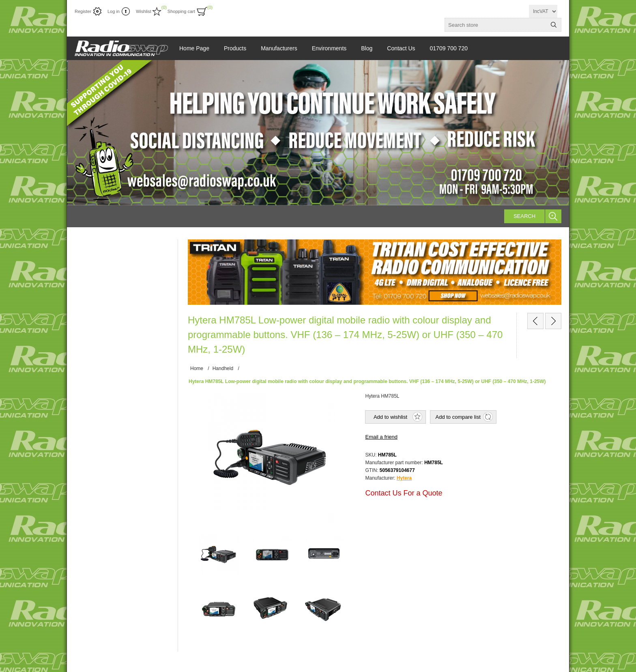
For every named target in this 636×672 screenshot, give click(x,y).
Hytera (404, 478)
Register (83, 11)
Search (524, 216)
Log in (114, 11)
